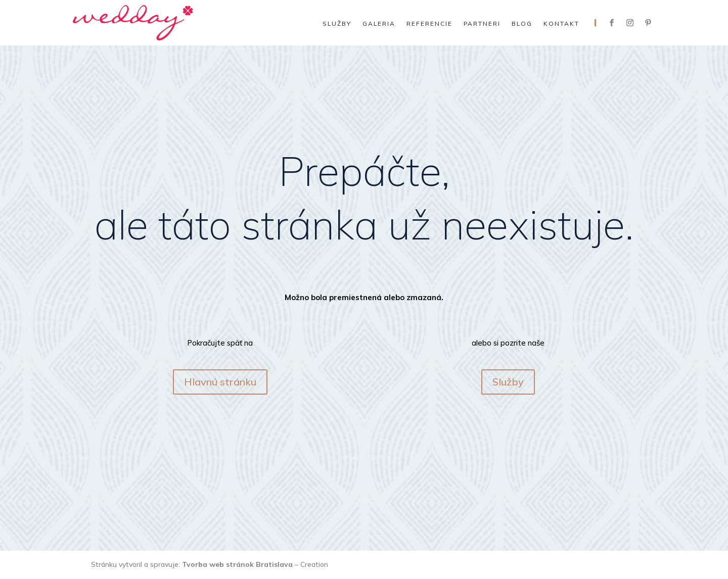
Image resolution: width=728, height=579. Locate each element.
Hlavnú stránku (220, 382)
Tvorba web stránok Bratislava (237, 564)
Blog (522, 24)
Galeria (379, 24)
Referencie (429, 24)
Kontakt (561, 24)
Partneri (482, 24)
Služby (337, 24)
